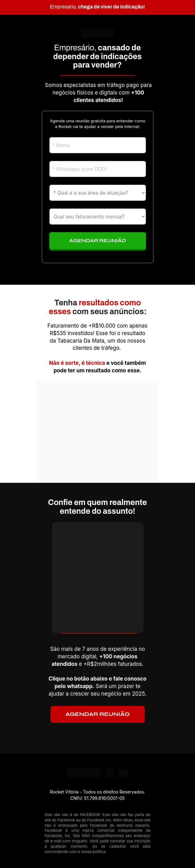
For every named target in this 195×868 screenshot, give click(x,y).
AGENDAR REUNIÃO (98, 714)
